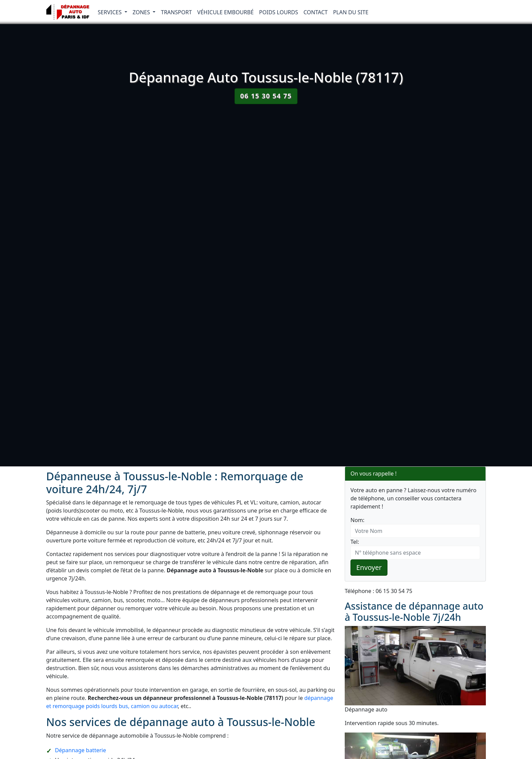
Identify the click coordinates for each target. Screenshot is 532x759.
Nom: (357, 520)
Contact (316, 12)
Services (110, 12)
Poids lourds (279, 12)
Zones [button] (142, 12)
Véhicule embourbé (225, 12)
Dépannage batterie (80, 750)
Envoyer (369, 567)
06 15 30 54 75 (266, 96)
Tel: (355, 542)
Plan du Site (351, 12)
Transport (176, 12)
